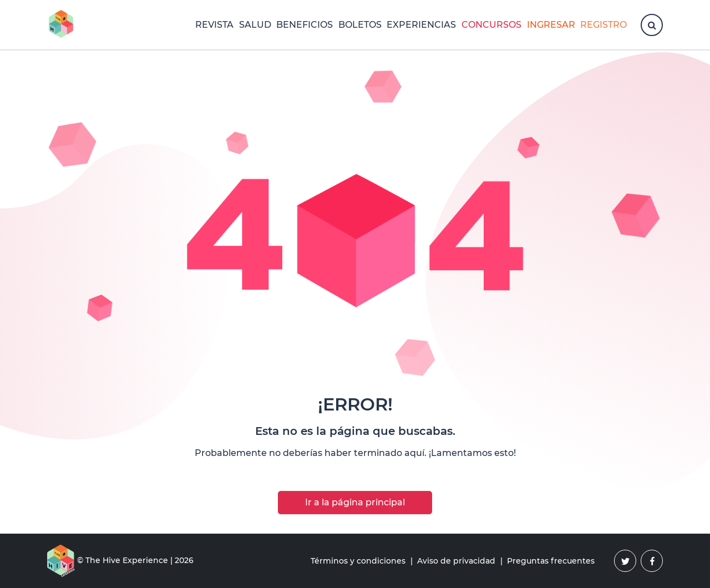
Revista (214, 25)
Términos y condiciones (358, 561)
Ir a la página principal (355, 502)
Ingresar (551, 25)
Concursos (491, 25)
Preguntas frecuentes (551, 561)
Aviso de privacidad (456, 561)
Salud (255, 25)
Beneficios (305, 25)
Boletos (360, 25)
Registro (603, 25)
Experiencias (421, 25)
